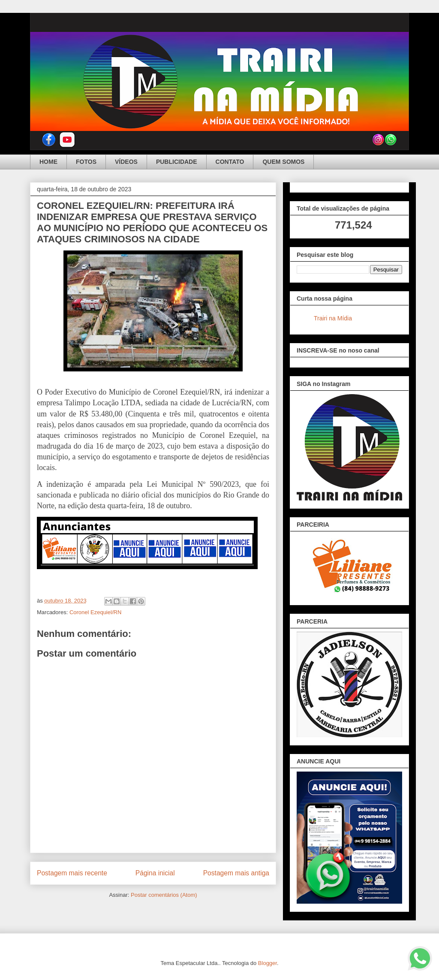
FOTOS (86, 162)
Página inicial (155, 873)
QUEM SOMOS (283, 162)
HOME (48, 162)
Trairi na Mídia (333, 318)
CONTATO (230, 162)
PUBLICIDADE (177, 162)
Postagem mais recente (72, 873)
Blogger (268, 963)
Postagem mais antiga (236, 873)
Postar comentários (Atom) (164, 895)
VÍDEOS (126, 162)
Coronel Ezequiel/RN (95, 612)
